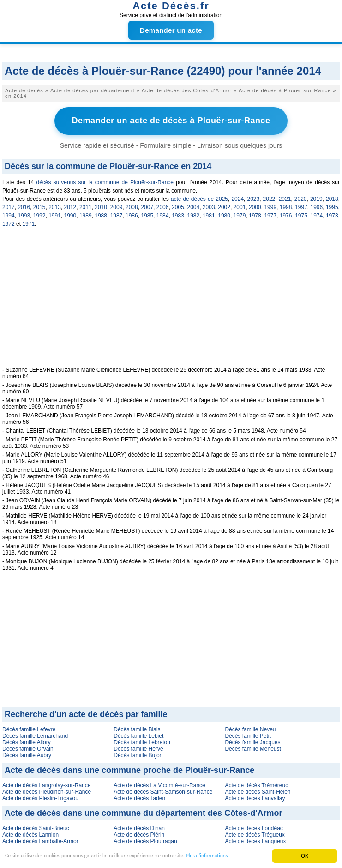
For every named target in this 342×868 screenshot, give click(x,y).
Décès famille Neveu (250, 728)
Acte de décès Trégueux (255, 833)
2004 (194, 206)
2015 (39, 206)
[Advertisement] (171, 301)
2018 (332, 198)
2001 (240, 206)
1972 (9, 223)
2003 (209, 206)
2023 (254, 198)
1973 (332, 214)
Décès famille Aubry (27, 754)
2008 (132, 206)
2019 (316, 198)
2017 (9, 206)
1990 (70, 214)
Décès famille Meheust (253, 747)
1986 (132, 214)
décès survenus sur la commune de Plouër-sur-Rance (105, 181)
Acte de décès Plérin (139, 833)
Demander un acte (171, 30)
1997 (301, 206)
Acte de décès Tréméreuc (256, 784)
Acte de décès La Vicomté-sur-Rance (159, 784)
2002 (224, 206)
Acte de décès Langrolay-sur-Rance (46, 784)
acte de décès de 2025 (199, 198)
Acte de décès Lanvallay (255, 797)
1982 (194, 214)
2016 (24, 206)
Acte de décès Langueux (255, 840)
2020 (301, 198)
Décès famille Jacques (252, 741)
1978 (255, 214)
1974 (317, 214)
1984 (163, 214)
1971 (28, 223)
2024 (237, 198)
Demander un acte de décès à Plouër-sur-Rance (171, 120)
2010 (101, 206)
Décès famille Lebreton (142, 741)
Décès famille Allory (27, 741)
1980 (224, 214)
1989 (86, 214)
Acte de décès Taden (139, 797)
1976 (286, 214)
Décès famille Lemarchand (35, 735)
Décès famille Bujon (138, 754)
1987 (117, 214)
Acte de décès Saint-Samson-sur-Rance (163, 790)
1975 (301, 214)
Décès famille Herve (138, 747)
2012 (70, 206)
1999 (270, 206)
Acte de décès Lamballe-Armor (40, 840)
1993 (24, 214)
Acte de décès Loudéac (254, 827)
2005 (178, 206)
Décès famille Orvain (28, 747)
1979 (240, 214)
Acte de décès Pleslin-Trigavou (40, 797)
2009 (117, 206)
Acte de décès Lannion (30, 833)
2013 (55, 206)
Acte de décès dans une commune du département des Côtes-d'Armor (143, 812)
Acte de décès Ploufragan (145, 840)
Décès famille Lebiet (138, 735)
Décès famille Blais (137, 728)
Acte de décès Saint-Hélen (258, 790)
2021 (285, 198)
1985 (147, 214)
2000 (255, 206)
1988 (101, 214)
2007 (147, 206)
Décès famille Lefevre (29, 728)
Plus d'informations (241, 858)
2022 (269, 198)
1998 (286, 206)
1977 (270, 214)
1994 (9, 214)
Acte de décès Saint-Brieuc (36, 827)
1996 (317, 206)
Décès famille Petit (248, 735)
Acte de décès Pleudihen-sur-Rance (47, 790)
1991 (55, 214)
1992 (39, 214)
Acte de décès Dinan (139, 827)
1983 (178, 214)
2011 (86, 206)
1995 (332, 206)
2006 (163, 206)
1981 (209, 214)
